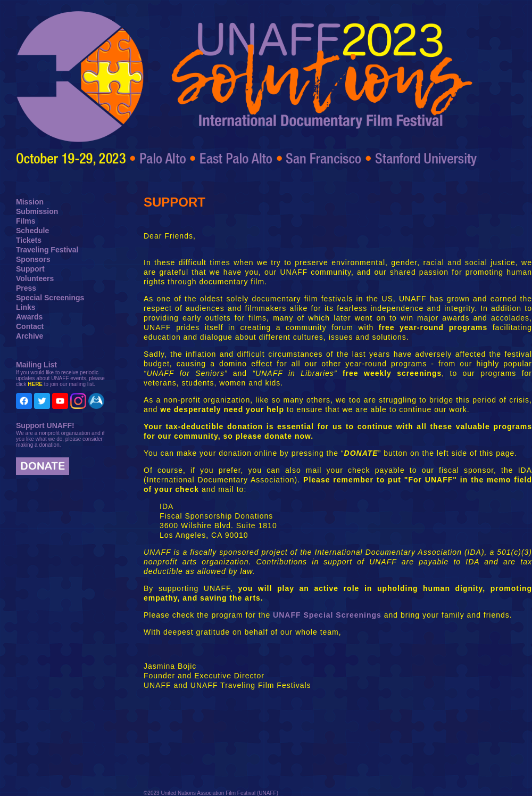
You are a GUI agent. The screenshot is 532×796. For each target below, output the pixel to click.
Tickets (29, 240)
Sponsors (33, 259)
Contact (30, 326)
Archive (30, 336)
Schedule (32, 231)
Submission (37, 211)
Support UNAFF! (45, 425)
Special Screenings (50, 298)
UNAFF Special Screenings (327, 615)
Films (26, 221)
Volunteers (35, 278)
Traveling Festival (47, 250)
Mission (30, 202)
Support (30, 269)
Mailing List (36, 365)
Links (26, 307)
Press (26, 288)
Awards (29, 317)
